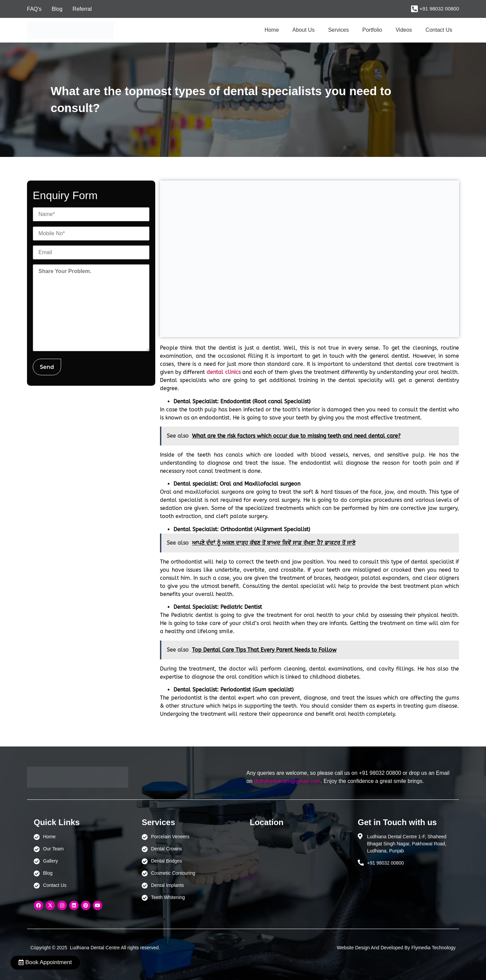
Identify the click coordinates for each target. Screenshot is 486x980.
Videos (404, 30)
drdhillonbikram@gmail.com (287, 781)
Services (338, 30)
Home (272, 30)
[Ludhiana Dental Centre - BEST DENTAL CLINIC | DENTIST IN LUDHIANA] (297, 865)
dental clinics (224, 372)
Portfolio (372, 30)
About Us (303, 30)
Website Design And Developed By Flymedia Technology (396, 948)
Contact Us (439, 30)
